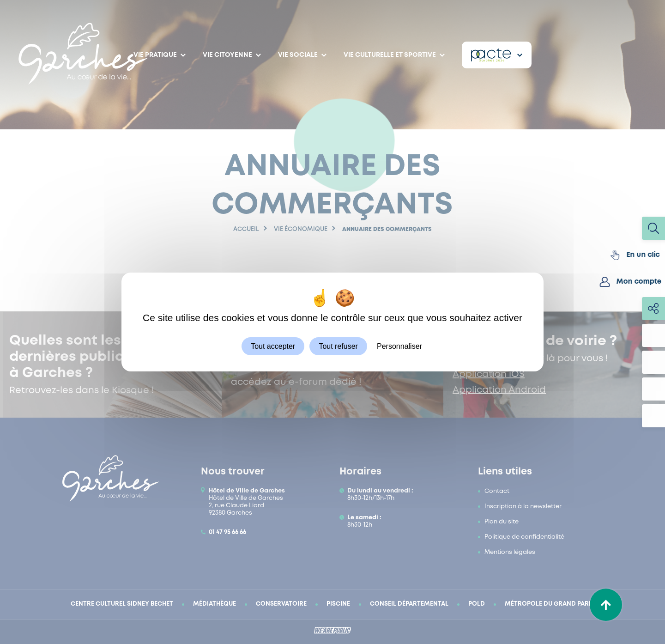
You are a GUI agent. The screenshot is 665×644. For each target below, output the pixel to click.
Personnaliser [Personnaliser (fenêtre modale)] (399, 346)
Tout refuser (338, 346)
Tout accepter (273, 346)
